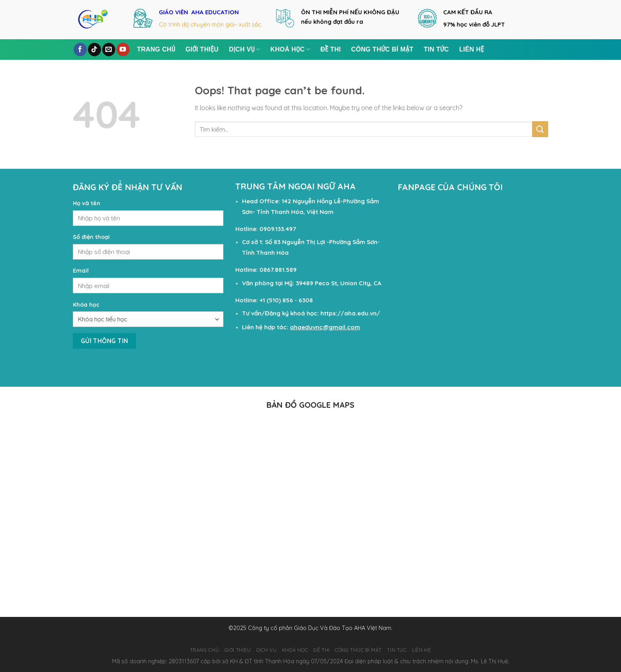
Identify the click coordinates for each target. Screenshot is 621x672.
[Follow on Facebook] (80, 50)
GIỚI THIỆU (202, 49)
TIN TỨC (436, 49)
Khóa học (86, 305)
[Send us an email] (109, 50)
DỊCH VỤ (245, 49)
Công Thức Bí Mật (382, 49)
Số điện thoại (91, 237)
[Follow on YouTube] (123, 50)
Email (81, 271)
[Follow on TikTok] (94, 50)
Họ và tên (87, 203)
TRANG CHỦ (156, 49)
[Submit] (540, 129)
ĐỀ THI (331, 49)
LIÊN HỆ (471, 49)
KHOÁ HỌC (290, 49)
